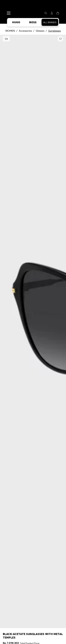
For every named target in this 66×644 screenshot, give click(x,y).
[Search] (46, 13)
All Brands (50, 22)
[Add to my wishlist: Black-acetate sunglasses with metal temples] (60, 39)
